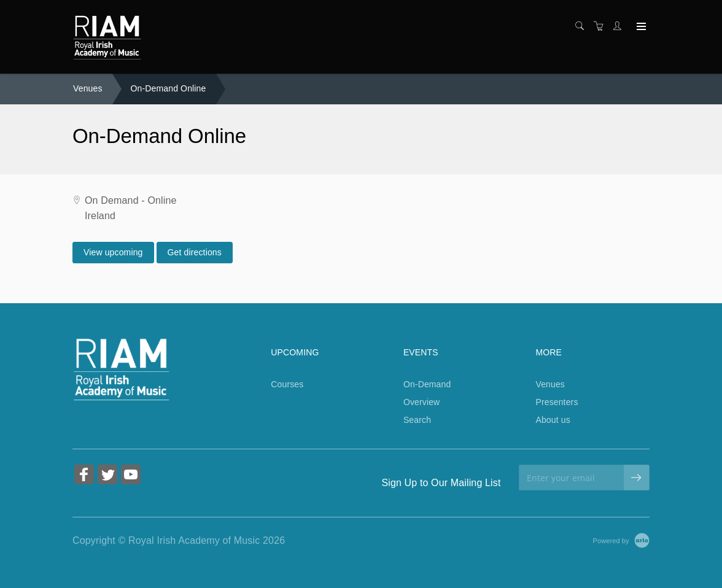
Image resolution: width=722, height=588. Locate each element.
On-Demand (427, 384)
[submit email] (637, 478)
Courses (287, 384)
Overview (421, 402)
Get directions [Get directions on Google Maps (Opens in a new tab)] (195, 252)
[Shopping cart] (602, 26)
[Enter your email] (571, 478)
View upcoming (113, 252)
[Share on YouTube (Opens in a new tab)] (131, 476)
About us (553, 420)
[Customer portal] (620, 26)
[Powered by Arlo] (621, 540)
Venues (88, 88)
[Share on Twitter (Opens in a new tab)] (107, 476)
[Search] (583, 26)
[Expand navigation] (640, 27)
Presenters (557, 402)
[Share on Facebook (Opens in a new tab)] (84, 476)
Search (417, 420)
